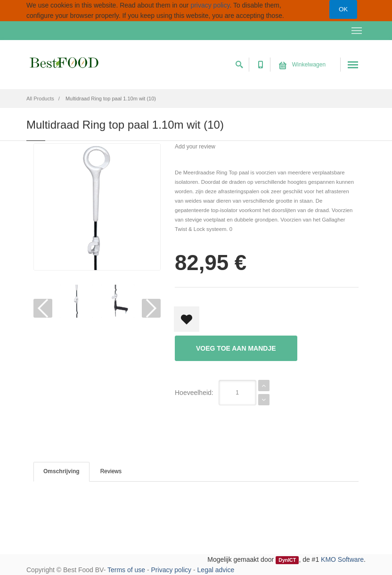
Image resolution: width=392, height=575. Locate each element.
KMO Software (342, 559)
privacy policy (210, 5)
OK (343, 9)
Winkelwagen (302, 65)
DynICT (287, 560)
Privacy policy (171, 570)
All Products (40, 99)
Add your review (195, 147)
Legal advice (216, 570)
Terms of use (126, 570)
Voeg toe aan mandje (236, 348)
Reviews (111, 471)
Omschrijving (61, 471)
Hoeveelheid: (194, 393)
